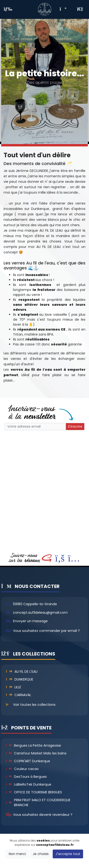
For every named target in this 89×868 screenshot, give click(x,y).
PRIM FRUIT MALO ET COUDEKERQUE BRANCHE (38, 802)
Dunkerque (20, 679)
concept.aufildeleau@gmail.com (40, 613)
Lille (14, 687)
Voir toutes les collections (34, 705)
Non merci (17, 854)
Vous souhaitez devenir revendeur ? (43, 815)
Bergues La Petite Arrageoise (33, 745)
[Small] (35, 427)
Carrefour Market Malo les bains (36, 753)
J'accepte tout (68, 854)
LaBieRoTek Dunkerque (29, 784)
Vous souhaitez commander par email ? (46, 631)
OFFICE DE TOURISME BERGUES (34, 792)
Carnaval (19, 695)
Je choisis (41, 854)
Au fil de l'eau (22, 672)
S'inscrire (75, 426)
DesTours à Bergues (26, 777)
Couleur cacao (22, 769)
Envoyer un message (30, 621)
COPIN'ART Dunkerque (28, 761)
